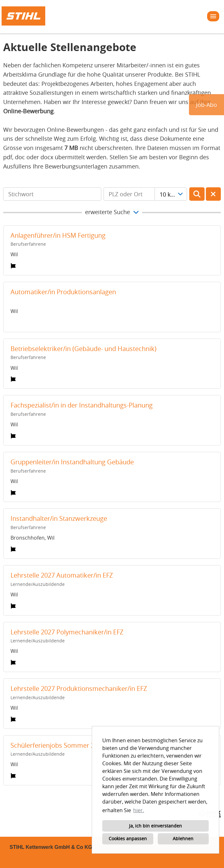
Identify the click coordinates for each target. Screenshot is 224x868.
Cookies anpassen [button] (128, 838)
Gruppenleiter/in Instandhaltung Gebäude (72, 462)
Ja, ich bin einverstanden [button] (155, 826)
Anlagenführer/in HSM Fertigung (58, 235)
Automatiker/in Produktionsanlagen (63, 292)
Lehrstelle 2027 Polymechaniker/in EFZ (67, 632)
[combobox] (171, 194)
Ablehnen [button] (183, 838)
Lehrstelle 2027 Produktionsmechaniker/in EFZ (79, 688)
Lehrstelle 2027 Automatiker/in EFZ (62, 575)
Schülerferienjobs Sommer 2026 (58, 745)
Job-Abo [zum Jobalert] (206, 105)
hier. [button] (139, 810)
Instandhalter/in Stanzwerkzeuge (59, 518)
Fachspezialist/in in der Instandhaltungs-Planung (82, 405)
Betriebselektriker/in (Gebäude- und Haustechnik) (83, 349)
